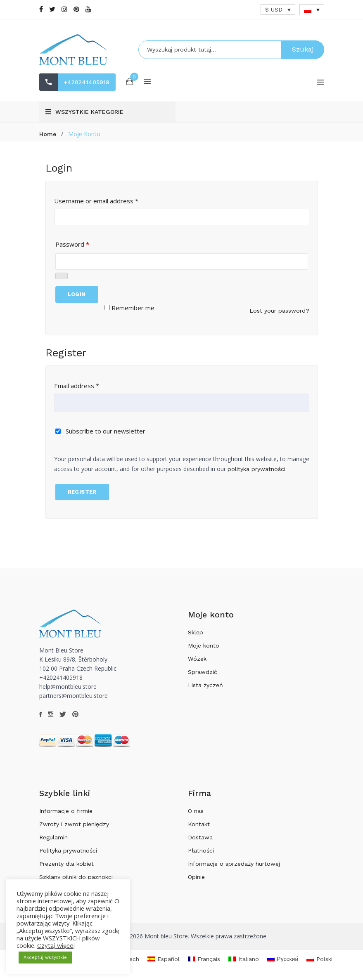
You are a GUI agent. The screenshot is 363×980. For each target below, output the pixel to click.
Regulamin (53, 837)
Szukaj (303, 49)
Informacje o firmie (66, 811)
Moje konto (204, 645)
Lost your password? (279, 311)
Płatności (201, 850)
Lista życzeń (205, 685)
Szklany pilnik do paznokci (76, 877)
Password (72, 244)
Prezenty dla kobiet (66, 864)
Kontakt (199, 824)
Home (48, 134)
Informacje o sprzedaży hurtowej (234, 864)
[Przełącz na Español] (164, 959)
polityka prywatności (256, 469)
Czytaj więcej (56, 946)
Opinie (196, 877)
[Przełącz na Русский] (283, 959)
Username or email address (96, 201)
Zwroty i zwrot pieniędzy (74, 824)
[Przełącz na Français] (204, 959)
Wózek (197, 659)
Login (77, 294)
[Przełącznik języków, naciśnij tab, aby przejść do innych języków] (312, 10)
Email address (77, 386)
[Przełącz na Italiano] (244, 959)
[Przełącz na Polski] (319, 959)
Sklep (196, 632)
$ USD (274, 9)
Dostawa (200, 837)
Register (82, 492)
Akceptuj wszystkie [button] (45, 958)
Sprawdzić (203, 672)
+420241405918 (87, 82)
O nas (196, 811)
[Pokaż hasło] (62, 276)
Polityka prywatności (68, 850)
